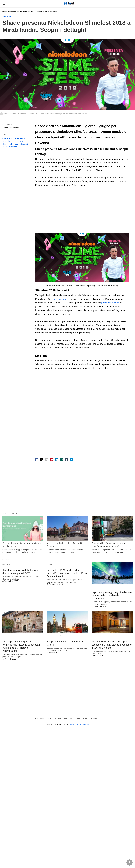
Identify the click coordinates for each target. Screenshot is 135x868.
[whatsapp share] (62, 460)
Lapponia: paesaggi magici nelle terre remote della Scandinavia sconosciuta (112, 595)
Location (6, 565)
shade (5, 144)
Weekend (7, 16)
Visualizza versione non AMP (80, 724)
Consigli (51, 565)
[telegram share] (72, 460)
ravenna (23, 141)
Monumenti (7, 636)
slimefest (14, 144)
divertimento (7, 138)
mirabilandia (20, 138)
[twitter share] (42, 460)
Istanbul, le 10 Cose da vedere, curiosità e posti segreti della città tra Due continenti (67, 573)
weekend (13, 147)
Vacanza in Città (54, 636)
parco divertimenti (61, 299)
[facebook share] (37, 460)
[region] (80, 210)
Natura (95, 587)
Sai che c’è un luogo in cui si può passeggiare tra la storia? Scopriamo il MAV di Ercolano (112, 645)
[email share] (47, 460)
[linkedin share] (57, 460)
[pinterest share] (52, 460)
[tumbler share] (67, 460)
